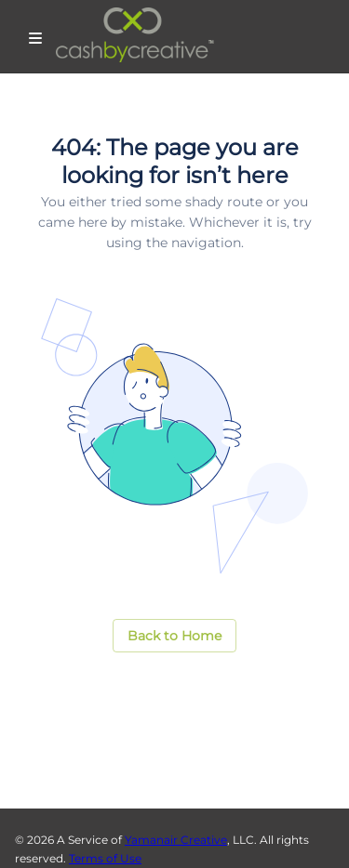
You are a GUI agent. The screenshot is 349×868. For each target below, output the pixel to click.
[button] (174, 636)
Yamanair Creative (176, 840)
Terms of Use (105, 858)
